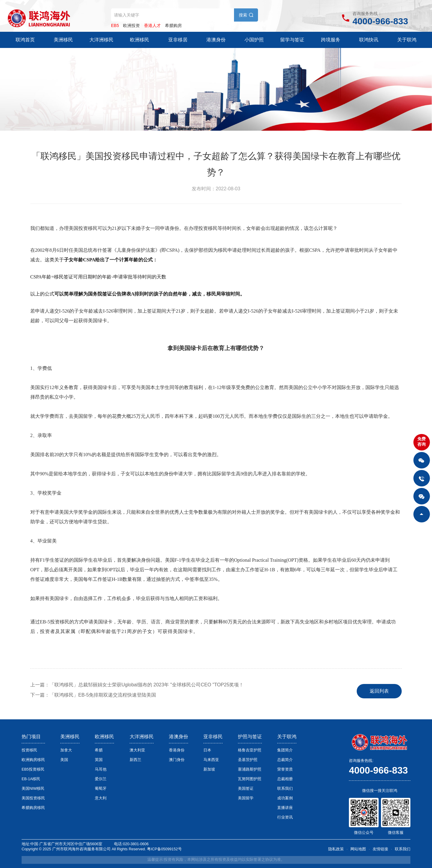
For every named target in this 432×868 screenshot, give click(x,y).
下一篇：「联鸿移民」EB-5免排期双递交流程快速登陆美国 (93, 695)
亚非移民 (213, 737)
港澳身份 (216, 40)
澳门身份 (177, 760)
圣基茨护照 (248, 760)
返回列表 (379, 691)
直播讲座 (285, 808)
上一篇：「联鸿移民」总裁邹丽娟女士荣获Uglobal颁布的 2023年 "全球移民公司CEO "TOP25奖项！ (137, 685)
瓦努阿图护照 (250, 779)
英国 (99, 760)
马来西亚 (211, 760)
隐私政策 (336, 849)
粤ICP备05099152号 (164, 849)
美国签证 (246, 789)
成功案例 (285, 798)
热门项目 (31, 737)
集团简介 (285, 750)
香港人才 (152, 25)
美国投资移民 (33, 798)
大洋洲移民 (101, 40)
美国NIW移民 (33, 789)
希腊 (99, 750)
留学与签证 (292, 40)
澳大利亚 (137, 750)
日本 (207, 750)
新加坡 (209, 769)
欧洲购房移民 (33, 760)
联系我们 (285, 789)
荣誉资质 (285, 769)
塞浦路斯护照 (250, 769)
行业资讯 (285, 817)
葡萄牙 (101, 789)
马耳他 (101, 769)
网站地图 (358, 849)
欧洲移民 (139, 40)
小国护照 (254, 40)
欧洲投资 (131, 25)
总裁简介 (285, 760)
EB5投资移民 (33, 769)
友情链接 (380, 849)
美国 (64, 760)
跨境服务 (331, 40)
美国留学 (246, 798)
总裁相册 (285, 779)
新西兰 (135, 760)
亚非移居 (178, 40)
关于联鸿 (407, 40)
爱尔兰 (101, 779)
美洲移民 (63, 40)
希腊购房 (173, 25)
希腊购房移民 (33, 808)
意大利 (101, 798)
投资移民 (29, 750)
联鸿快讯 (369, 40)
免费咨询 (421, 441)
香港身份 (177, 750)
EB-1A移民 (31, 779)
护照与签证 (250, 737)
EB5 (115, 25)
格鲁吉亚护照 (250, 750)
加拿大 (66, 750)
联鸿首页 (25, 40)
